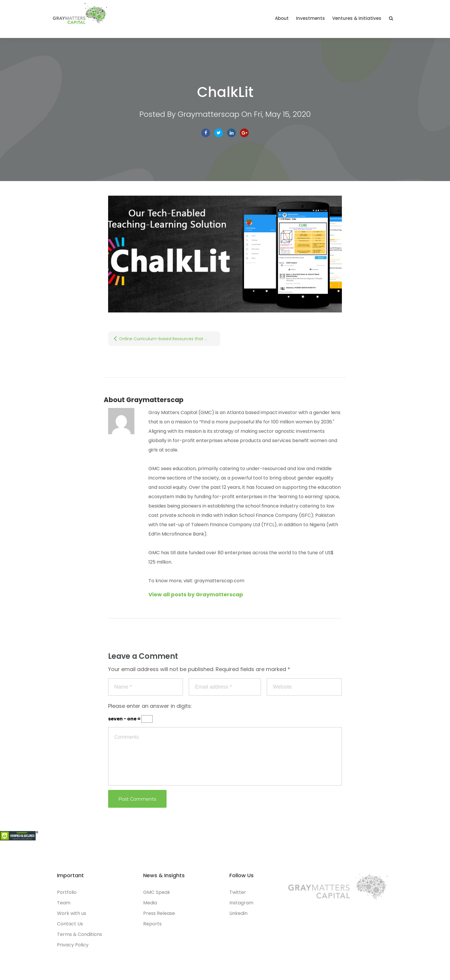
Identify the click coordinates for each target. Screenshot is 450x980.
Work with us (72, 913)
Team (64, 903)
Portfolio (67, 892)
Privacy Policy (73, 945)
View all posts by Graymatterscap (196, 594)
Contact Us (70, 924)
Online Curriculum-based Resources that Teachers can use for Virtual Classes (170, 339)
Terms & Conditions (79, 934)
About (282, 18)
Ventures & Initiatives (357, 18)
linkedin (231, 133)
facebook (206, 133)
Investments (310, 18)
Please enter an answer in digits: (150, 706)
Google (244, 133)
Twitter (219, 133)
